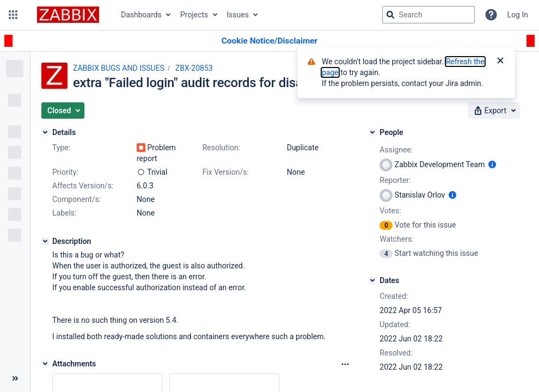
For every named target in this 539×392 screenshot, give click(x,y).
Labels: (64, 213)
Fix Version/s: (226, 172)
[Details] (45, 132)
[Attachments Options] (345, 364)
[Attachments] (45, 364)
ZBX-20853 (194, 68)
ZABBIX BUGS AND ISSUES (119, 68)
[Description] (45, 241)
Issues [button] (238, 15)
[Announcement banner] (269, 41)
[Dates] (372, 280)
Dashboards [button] (141, 15)
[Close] (500, 62)
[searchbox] (428, 15)
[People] (372, 132)
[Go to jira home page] (68, 15)
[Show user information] (492, 164)
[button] (13, 15)
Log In (518, 15)
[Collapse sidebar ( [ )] (15, 378)
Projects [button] (194, 15)
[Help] (491, 15)
